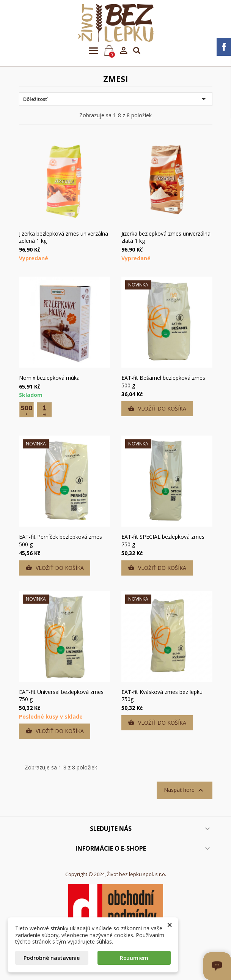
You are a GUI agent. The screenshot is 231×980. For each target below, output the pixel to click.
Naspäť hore (185, 790)
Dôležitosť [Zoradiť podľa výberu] (116, 99)
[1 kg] (44, 410)
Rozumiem (134, 958)
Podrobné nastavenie (52, 958)
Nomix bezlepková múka (49, 378)
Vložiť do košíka (157, 409)
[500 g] (27, 410)
